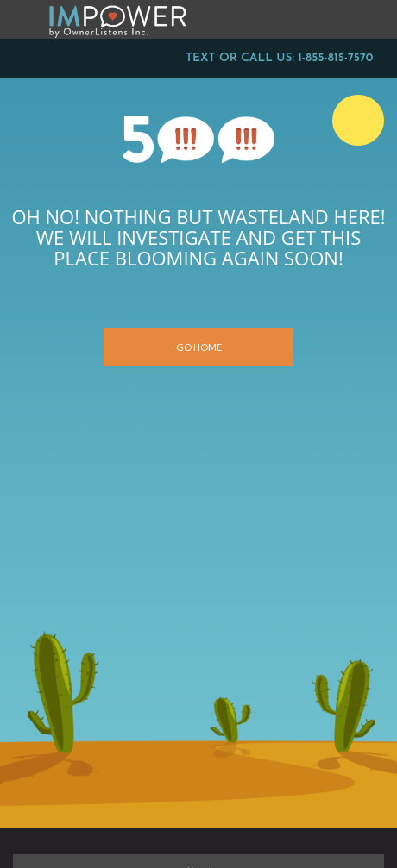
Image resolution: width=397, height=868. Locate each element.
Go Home (199, 347)
